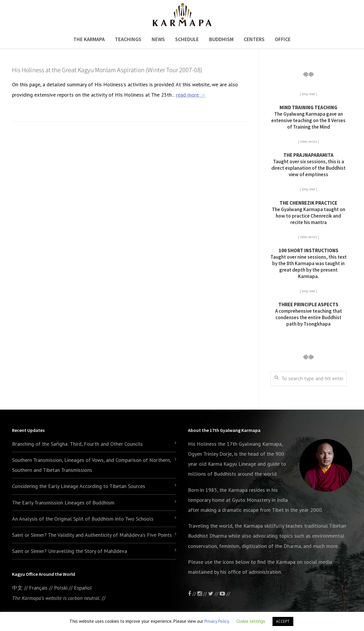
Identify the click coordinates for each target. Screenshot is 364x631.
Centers (254, 39)
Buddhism (221, 39)
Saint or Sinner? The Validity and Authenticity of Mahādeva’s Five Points (92, 535)
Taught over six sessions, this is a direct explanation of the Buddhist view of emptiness (308, 165)
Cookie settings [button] (251, 621)
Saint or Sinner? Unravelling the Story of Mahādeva (70, 551)
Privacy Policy (217, 621)
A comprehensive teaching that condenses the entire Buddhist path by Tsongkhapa (309, 314)
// (214, 594)
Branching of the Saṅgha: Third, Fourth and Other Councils (77, 444)
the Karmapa (233, 490)
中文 (17, 588)
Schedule (187, 39)
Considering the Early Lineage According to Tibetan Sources (79, 486)
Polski (61, 588)
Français (38, 588)
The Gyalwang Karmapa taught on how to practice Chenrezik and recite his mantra (309, 213)
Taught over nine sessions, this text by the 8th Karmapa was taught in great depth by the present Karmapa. (309, 263)
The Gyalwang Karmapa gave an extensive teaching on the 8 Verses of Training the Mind (308, 117)
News (158, 39)
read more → (191, 95)
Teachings (128, 39)
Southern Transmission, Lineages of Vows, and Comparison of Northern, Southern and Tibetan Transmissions (91, 465)
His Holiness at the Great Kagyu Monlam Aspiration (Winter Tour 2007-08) (107, 70)
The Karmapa (89, 39)
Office (283, 39)
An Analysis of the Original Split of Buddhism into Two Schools (83, 519)
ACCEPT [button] (283, 621)
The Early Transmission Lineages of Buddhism (63, 503)
